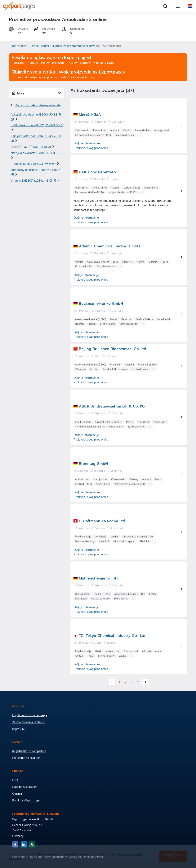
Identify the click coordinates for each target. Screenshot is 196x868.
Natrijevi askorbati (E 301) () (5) (37, 153)
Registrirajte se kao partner (29, 751)
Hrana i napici (40, 46)
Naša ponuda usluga (25, 787)
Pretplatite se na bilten (26, 758)
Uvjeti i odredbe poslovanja (30, 715)
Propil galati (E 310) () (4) (33, 163)
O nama (17, 794)
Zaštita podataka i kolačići (28, 722)
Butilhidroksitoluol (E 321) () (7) (37, 125)
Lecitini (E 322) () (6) (31, 147)
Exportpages (18, 46)
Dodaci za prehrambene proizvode (76, 46)
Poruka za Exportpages (27, 800)
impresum (18, 729)
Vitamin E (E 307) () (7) (33, 180)
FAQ (15, 780)
